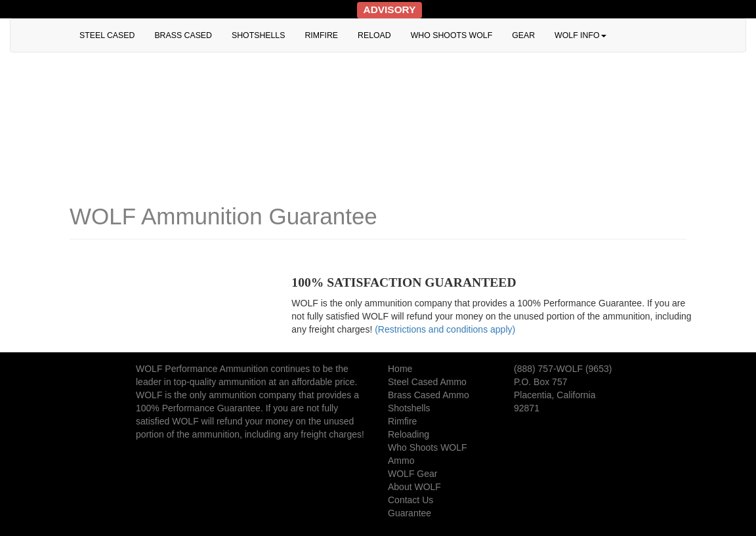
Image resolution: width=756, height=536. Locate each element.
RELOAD (374, 35)
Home (400, 369)
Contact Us (410, 500)
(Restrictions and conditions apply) (445, 329)
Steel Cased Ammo (427, 382)
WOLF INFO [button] (580, 35)
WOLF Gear (412, 474)
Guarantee (409, 513)
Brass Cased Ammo (429, 395)
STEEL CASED (107, 35)
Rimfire (402, 421)
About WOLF (414, 487)
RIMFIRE (321, 35)
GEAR (523, 35)
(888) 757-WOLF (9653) (563, 369)
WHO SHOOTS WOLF (452, 35)
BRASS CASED (183, 35)
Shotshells (409, 408)
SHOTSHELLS (258, 35)
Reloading (409, 434)
